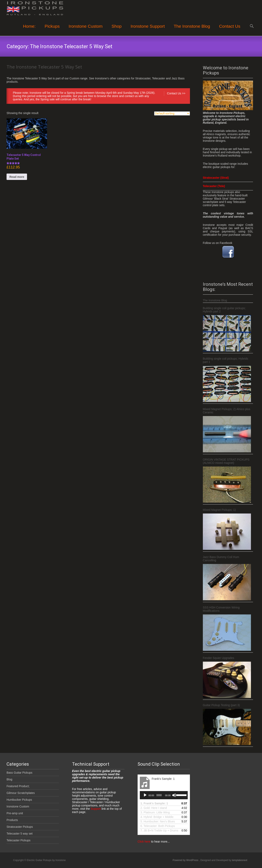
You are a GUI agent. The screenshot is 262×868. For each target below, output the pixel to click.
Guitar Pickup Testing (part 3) (221, 705)
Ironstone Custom (86, 30)
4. (157, 817)
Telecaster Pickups (19, 840)
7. (159, 830)
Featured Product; (18, 786)
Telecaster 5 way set (20, 834)
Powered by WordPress (186, 860)
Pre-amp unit (15, 813)
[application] (164, 795)
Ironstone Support (148, 30)
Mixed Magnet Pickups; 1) (219, 510)
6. (158, 826)
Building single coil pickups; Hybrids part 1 (226, 360)
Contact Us (230, 30)
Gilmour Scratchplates (21, 793)
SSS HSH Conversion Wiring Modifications (221, 609)
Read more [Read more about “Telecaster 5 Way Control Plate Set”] (17, 177)
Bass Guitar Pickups (19, 773)
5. (158, 821)
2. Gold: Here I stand (154, 808)
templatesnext (240, 860)
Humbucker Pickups (19, 800)
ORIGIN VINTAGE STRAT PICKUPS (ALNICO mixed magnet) (226, 461)
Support (95, 809)
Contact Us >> (176, 93)
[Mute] (174, 795)
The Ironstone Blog (192, 30)
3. (155, 812)
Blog (9, 779)
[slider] (159, 795)
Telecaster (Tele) (214, 186)
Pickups (52, 30)
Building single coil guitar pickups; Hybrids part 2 (224, 310)
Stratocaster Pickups (20, 827)
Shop (117, 30)
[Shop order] (172, 113)
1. (154, 803)
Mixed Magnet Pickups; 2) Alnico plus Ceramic (227, 411)
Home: (29, 30)
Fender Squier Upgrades (219, 658)
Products (12, 820)
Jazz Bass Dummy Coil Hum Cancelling (221, 559)
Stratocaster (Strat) (216, 178)
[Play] (145, 795)
